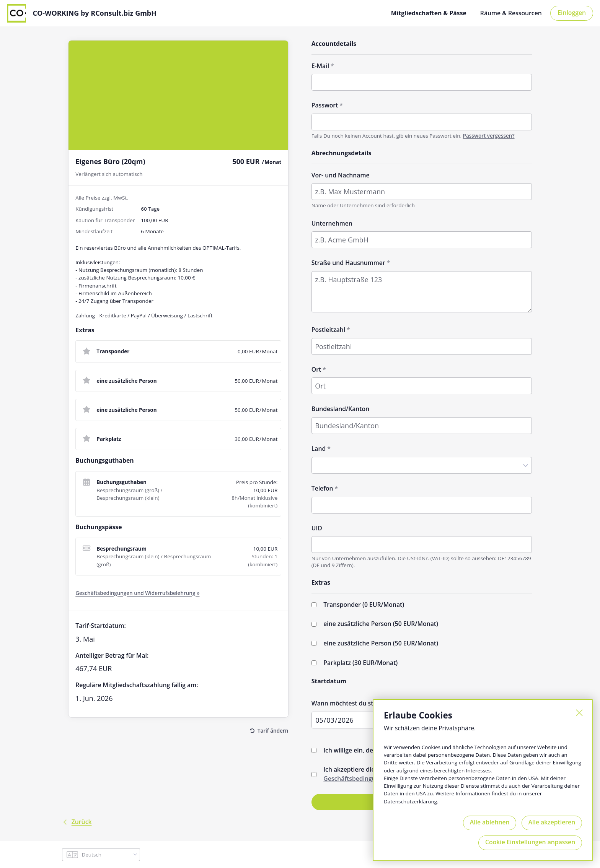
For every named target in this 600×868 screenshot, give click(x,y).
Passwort (325, 105)
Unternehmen (332, 223)
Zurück (77, 822)
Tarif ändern (273, 730)
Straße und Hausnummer (348, 262)
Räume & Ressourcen (511, 13)
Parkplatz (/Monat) (360, 662)
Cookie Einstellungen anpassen (530, 842)
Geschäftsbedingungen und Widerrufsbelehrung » (137, 593)
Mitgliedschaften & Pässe (429, 13)
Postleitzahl (328, 329)
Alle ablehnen (488, 822)
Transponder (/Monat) (364, 604)
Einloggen (572, 12)
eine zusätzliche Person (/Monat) (381, 623)
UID (317, 527)
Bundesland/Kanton (340, 408)
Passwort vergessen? (489, 135)
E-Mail (320, 65)
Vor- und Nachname (341, 174)
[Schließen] (579, 713)
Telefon (322, 488)
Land (319, 448)
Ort (316, 369)
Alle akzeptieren (551, 822)
